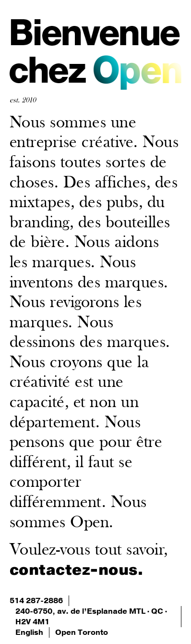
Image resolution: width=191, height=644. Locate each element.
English (29, 632)
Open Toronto (82, 632)
